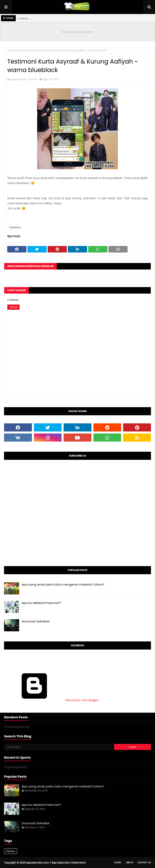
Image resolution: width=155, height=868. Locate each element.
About (130, 862)
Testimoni (30, 50)
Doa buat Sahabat (36, 621)
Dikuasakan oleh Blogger (51, 700)
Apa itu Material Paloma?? (41, 603)
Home (118, 862)
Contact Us (144, 862)
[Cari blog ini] (59, 747)
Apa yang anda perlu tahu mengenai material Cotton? (63, 584)
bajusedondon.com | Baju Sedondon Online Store (56, 863)
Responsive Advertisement (78, 32)
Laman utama (15, 50)
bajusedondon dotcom (24, 79)
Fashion (11, 851)
